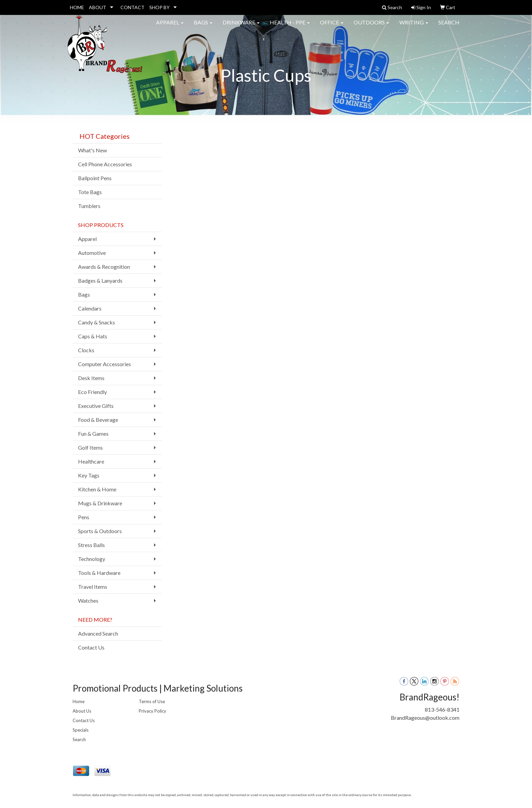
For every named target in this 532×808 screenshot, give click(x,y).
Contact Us (91, 647)
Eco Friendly (92, 392)
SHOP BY (159, 7)
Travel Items (93, 587)
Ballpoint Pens (95, 178)
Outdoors (371, 27)
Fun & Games (93, 434)
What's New (92, 150)
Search (449, 27)
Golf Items (90, 447)
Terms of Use (152, 701)
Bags (203, 27)
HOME (77, 7)
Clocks (86, 350)
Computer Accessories (104, 364)
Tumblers (89, 206)
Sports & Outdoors (100, 531)
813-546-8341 (442, 709)
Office (332, 27)
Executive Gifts (96, 406)
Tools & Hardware (99, 573)
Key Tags (89, 475)
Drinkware (241, 27)
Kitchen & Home (97, 489)
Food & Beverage (98, 420)
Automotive (92, 253)
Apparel (170, 27)
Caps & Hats (93, 336)
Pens (84, 517)
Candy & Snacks (97, 322)
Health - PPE (290, 27)
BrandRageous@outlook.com (425, 718)
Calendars (90, 308)
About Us (82, 711)
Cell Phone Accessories (105, 164)
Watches (88, 600)
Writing (414, 27)
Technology (92, 559)
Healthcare (91, 461)
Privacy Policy (153, 711)
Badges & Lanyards (100, 280)
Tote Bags (90, 192)
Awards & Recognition (104, 267)
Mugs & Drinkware (100, 503)
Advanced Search (98, 633)
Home (79, 701)
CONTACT (132, 7)
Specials (81, 730)
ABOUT (98, 7)
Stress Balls (91, 545)
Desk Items (91, 378)
